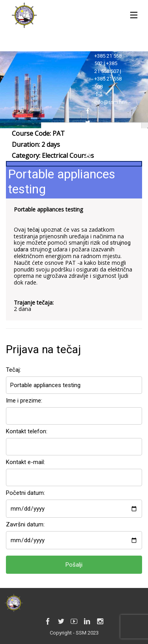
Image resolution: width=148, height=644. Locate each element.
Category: (53, 155)
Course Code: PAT (38, 133)
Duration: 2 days (36, 144)
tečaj (33, 230)
